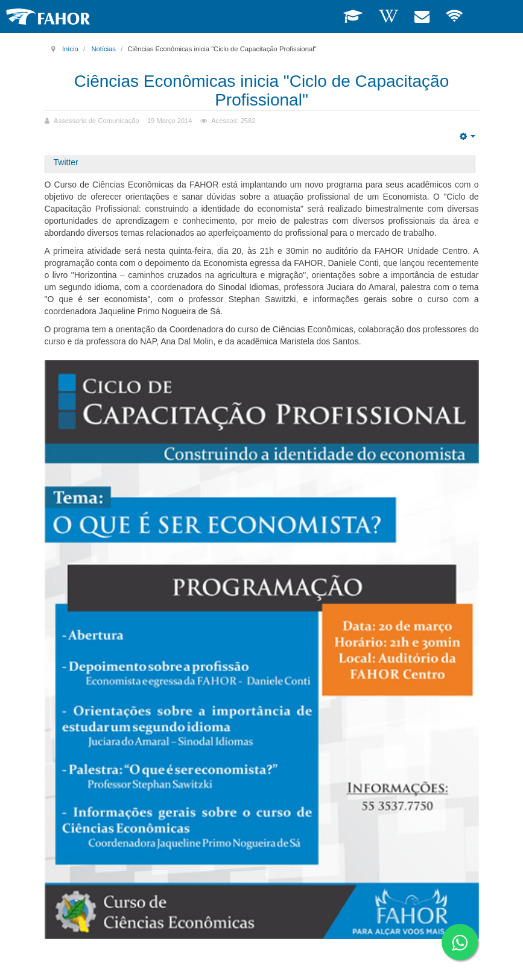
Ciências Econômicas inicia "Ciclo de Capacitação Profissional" (262, 90)
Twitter (66, 162)
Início (70, 49)
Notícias (103, 49)
